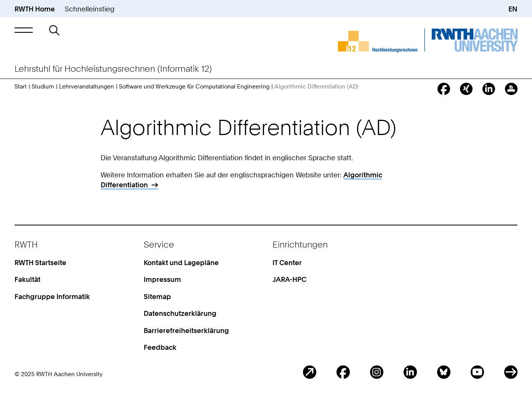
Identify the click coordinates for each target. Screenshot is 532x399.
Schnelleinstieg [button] (90, 9)
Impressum (162, 279)
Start (21, 87)
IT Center (287, 262)
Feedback (160, 347)
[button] (24, 30)
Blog (310, 372)
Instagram (377, 372)
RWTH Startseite (40, 262)
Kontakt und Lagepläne (181, 262)
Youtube (477, 372)
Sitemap (157, 296)
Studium (43, 87)
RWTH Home (35, 9)
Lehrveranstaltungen (87, 87)
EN (513, 9)
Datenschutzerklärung (180, 313)
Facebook (343, 372)
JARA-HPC (289, 279)
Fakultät (27, 279)
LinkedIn (410, 372)
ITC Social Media (511, 372)
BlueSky (444, 372)
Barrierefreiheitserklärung (186, 330)
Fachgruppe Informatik (52, 296)
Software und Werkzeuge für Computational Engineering (194, 87)
